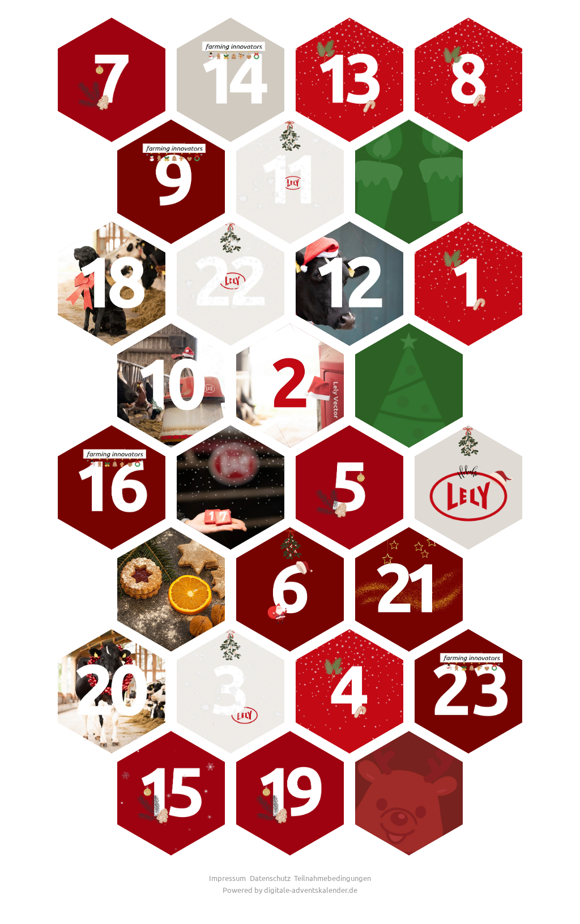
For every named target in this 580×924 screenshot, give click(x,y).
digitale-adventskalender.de (311, 890)
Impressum (227, 878)
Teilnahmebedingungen (332, 878)
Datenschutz (270, 878)
